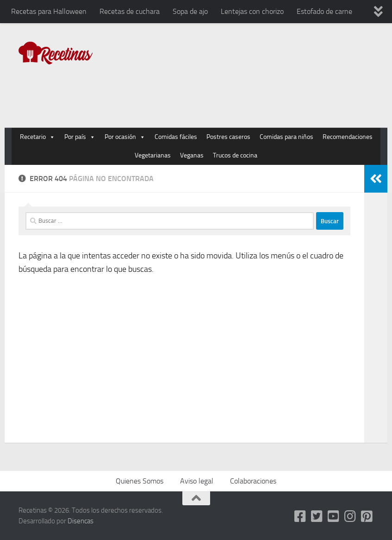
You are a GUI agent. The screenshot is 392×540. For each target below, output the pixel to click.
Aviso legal (197, 481)
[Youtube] (334, 516)
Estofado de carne (324, 11)
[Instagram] (350, 516)
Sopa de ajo (190, 11)
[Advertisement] (205, 90)
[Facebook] (300, 516)
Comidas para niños (286, 137)
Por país (80, 137)
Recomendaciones (348, 137)
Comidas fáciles (176, 137)
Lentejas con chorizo (252, 11)
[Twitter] (317, 516)
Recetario (37, 137)
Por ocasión (125, 137)
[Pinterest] (367, 516)
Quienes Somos (140, 481)
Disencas (81, 521)
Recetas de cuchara (130, 11)
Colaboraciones (253, 481)
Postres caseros (228, 137)
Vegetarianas (153, 155)
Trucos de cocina (235, 155)
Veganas (192, 155)
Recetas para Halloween (49, 11)
